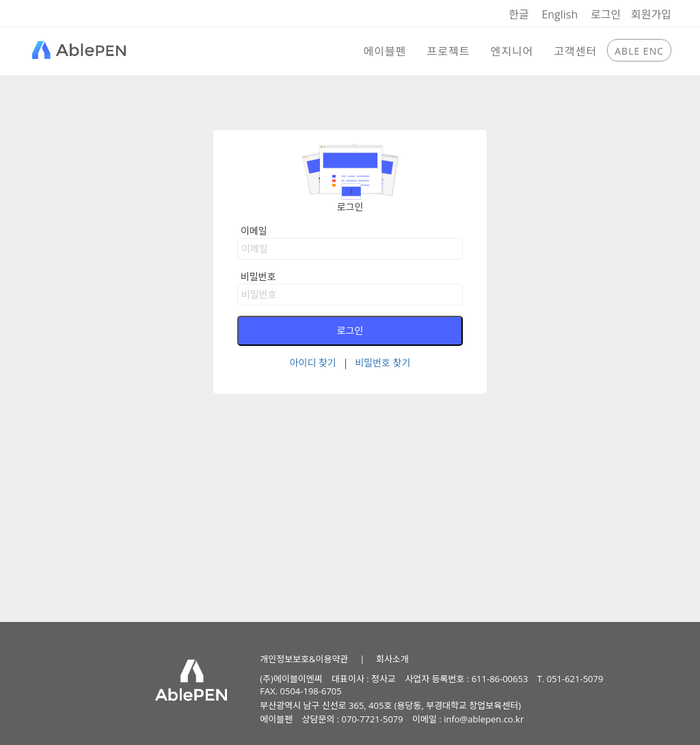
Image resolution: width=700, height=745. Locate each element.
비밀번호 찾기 (382, 363)
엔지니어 (512, 51)
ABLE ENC (639, 51)
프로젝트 (449, 51)
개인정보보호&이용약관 (304, 659)
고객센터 (575, 51)
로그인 (606, 14)
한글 (519, 14)
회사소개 (392, 659)
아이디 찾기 (313, 363)
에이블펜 (385, 51)
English (560, 14)
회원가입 (651, 14)
